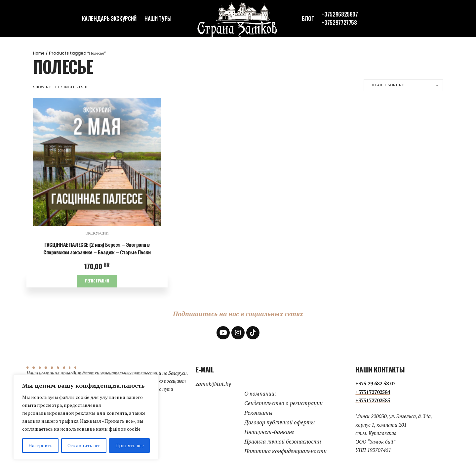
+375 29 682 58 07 (375, 384)
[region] (86, 417)
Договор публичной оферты (279, 423)
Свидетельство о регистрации (283, 403)
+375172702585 (373, 401)
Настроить (40, 445)
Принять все (130, 445)
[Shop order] (403, 85)
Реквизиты (258, 413)
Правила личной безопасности (283, 442)
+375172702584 (373, 392)
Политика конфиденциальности (285, 451)
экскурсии (97, 233)
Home (40, 53)
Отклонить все (84, 445)
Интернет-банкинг (269, 432)
